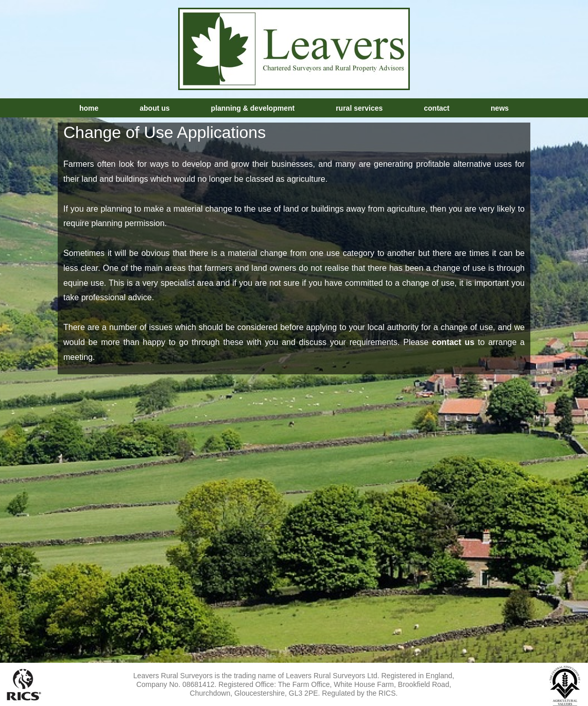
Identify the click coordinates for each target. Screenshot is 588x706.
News (500, 108)
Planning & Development (253, 108)
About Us (154, 108)
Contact (437, 108)
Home (89, 108)
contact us (453, 342)
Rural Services (359, 108)
